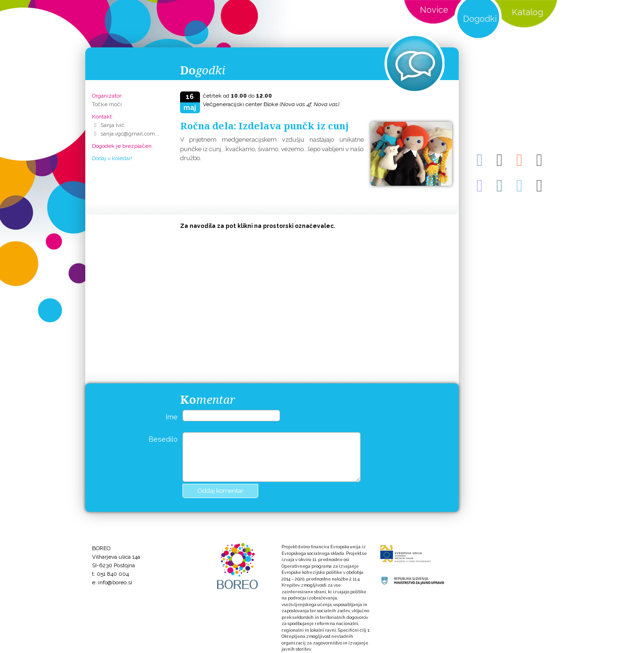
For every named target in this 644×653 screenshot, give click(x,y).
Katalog (527, 12)
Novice (434, 10)
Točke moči (107, 104)
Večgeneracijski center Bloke (271, 104)
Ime (172, 417)
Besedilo (163, 439)
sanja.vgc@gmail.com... (130, 134)
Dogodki (480, 19)
